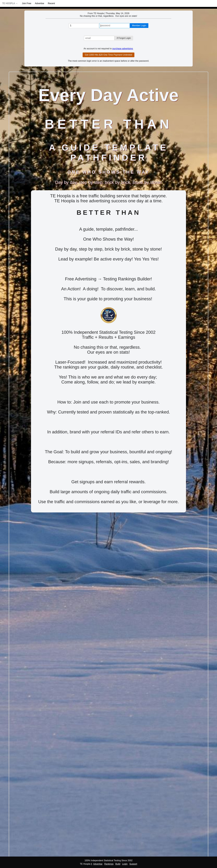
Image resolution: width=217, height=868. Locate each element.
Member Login (139, 25)
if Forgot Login (124, 38)
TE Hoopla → (10, 3)
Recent (51, 3)
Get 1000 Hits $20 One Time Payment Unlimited (108, 55)
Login (125, 864)
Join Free (27, 3)
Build (118, 864)
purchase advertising (123, 49)
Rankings (109, 864)
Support (133, 864)
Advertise (40, 3)
